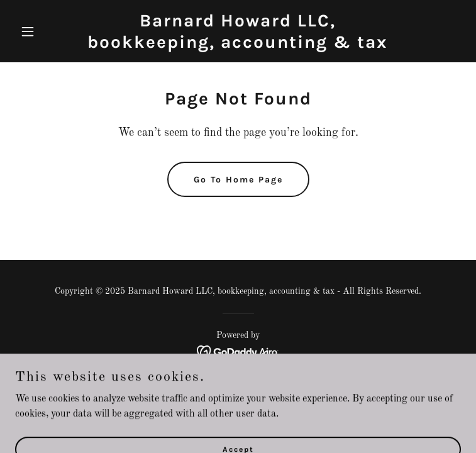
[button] (48, 31)
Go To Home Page (238, 180)
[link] (238, 45)
